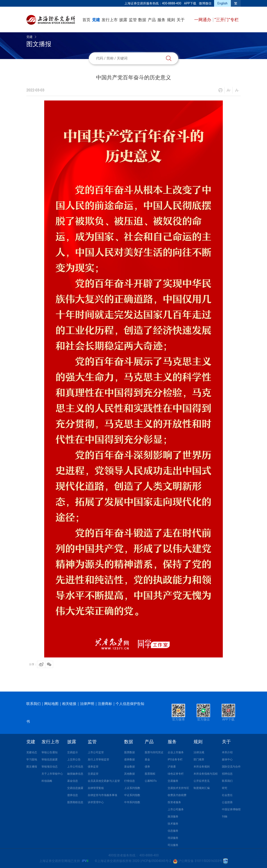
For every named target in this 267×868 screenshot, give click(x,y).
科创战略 (47, 781)
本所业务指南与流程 (206, 774)
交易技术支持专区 (178, 788)
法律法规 (199, 752)
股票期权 (150, 774)
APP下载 (190, 3)
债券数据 (129, 759)
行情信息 (129, 781)
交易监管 (93, 774)
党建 (96, 20)
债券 (147, 767)
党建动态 (32, 752)
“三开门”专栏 (226, 20)
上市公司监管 (96, 752)
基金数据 (129, 767)
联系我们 (33, 704)
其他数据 (129, 774)
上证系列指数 (132, 788)
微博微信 (205, 3)
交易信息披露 (75, 788)
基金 (147, 759)
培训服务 (173, 838)
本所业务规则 (202, 767)
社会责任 (227, 795)
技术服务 (173, 824)
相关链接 (69, 704)
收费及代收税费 (177, 795)
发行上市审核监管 (98, 759)
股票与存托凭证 (154, 752)
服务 (161, 20)
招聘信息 (227, 774)
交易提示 (73, 752)
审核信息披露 (50, 759)
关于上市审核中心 (52, 774)
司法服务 (173, 845)
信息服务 (173, 831)
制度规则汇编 (202, 788)
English (222, 3)
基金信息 (73, 781)
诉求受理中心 (96, 802)
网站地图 (51, 704)
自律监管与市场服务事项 (102, 795)
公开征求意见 (202, 781)
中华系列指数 (132, 802)
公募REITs (151, 781)
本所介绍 (227, 752)
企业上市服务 (176, 752)
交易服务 (173, 781)
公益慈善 (227, 802)
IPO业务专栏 (175, 759)
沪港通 (172, 767)
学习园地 (32, 759)
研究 (225, 788)
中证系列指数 (132, 795)
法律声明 (87, 704)
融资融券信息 (75, 774)
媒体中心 (227, 759)
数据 (142, 20)
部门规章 (199, 759)
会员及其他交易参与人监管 (104, 781)
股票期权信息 (75, 802)
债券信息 (73, 795)
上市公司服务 (176, 809)
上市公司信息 (75, 767)
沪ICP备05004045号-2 (156, 861)
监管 (133, 20)
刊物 (225, 817)
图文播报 (32, 767)
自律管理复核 (96, 788)
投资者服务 (174, 802)
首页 (86, 20)
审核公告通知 (50, 752)
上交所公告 (74, 759)
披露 (123, 20)
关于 (181, 20)
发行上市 (110, 20)
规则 (171, 20)
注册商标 (105, 704)
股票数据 (129, 752)
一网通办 (203, 20)
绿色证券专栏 (176, 774)
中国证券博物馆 (231, 809)
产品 (152, 20)
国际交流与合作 (231, 767)
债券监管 (93, 767)
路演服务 (173, 817)
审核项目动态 (50, 767)
